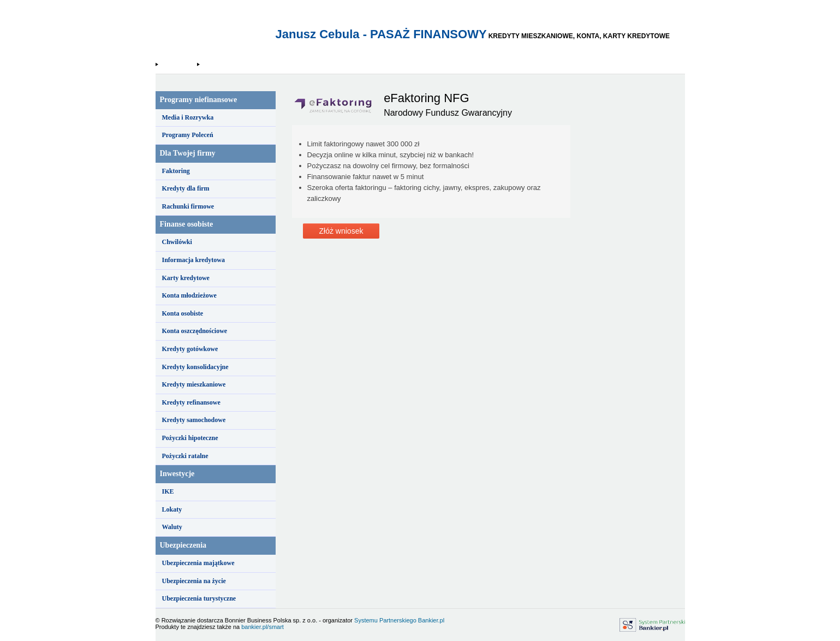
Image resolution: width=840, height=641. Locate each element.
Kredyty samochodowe (194, 420)
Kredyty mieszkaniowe (194, 384)
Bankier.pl (431, 620)
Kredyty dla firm (186, 188)
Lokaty (172, 509)
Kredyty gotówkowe (190, 349)
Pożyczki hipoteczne (190, 438)
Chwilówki (177, 242)
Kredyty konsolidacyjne (195, 367)
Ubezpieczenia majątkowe (198, 563)
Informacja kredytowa (193, 260)
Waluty (172, 527)
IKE (168, 491)
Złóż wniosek (341, 231)
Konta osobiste (183, 313)
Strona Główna (177, 64)
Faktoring (176, 171)
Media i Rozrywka (188, 117)
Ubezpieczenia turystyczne (199, 598)
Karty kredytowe (186, 278)
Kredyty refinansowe (191, 402)
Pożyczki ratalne (185, 456)
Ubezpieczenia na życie (194, 581)
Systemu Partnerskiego (385, 620)
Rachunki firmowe (188, 206)
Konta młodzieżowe (189, 295)
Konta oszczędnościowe (195, 331)
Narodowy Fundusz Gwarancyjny (240, 64)
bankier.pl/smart (263, 627)
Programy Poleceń (188, 135)
